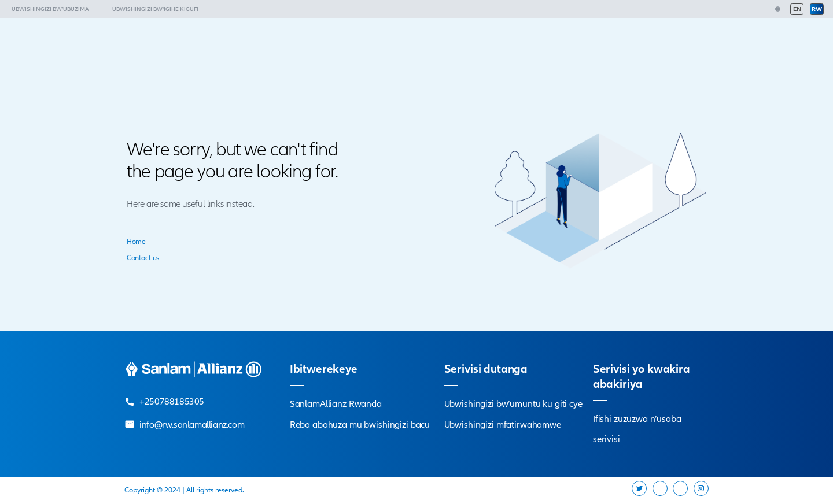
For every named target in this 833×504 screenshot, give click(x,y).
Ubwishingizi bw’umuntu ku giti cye (513, 404)
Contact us (143, 258)
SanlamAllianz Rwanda (336, 404)
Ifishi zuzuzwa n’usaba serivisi (637, 429)
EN (797, 9)
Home (136, 242)
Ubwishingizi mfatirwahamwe (503, 425)
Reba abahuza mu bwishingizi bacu (360, 425)
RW (817, 9)
